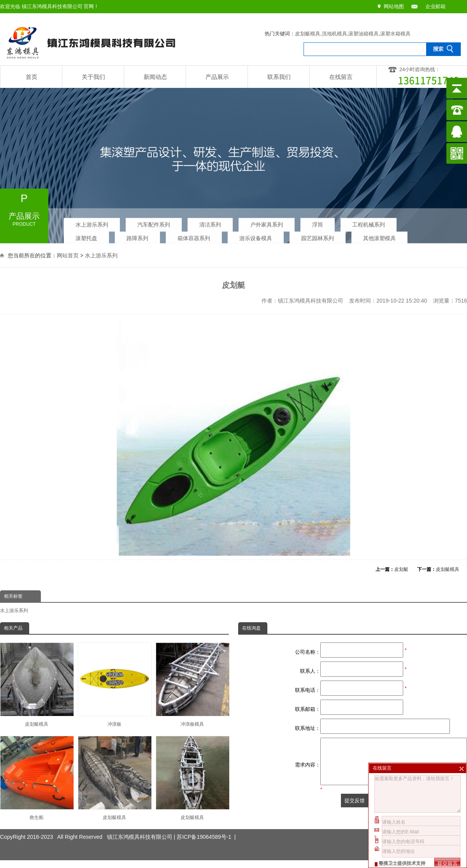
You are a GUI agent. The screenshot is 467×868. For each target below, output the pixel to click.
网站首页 (68, 255)
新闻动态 (155, 77)
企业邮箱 (435, 6)
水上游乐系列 (92, 222)
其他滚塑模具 (379, 236)
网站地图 (394, 6)
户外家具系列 (267, 222)
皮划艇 (401, 569)
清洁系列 (210, 222)
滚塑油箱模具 (363, 34)
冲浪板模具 (192, 685)
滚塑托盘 (86, 236)
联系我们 (279, 77)
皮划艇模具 (308, 34)
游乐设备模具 (256, 236)
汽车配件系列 (154, 222)
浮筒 (318, 222)
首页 (32, 77)
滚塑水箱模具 (395, 34)
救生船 (37, 778)
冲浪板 (114, 685)
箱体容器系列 (194, 236)
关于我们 (93, 77)
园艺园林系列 (318, 236)
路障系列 (137, 236)
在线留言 (341, 77)
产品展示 (217, 77)
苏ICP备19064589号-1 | (206, 829)
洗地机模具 (334, 34)
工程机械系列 (369, 222)
